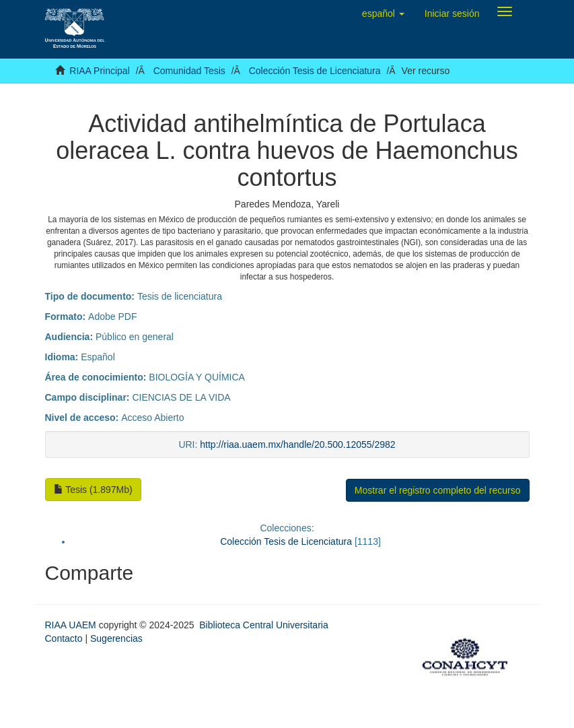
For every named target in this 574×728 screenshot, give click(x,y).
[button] (383, 13)
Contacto (64, 638)
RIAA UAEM (72, 625)
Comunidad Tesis (189, 71)
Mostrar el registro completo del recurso (438, 490)
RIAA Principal (99, 71)
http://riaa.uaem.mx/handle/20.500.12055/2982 (297, 444)
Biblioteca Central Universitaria (263, 625)
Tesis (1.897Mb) (93, 490)
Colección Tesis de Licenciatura (315, 71)
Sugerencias (116, 638)
